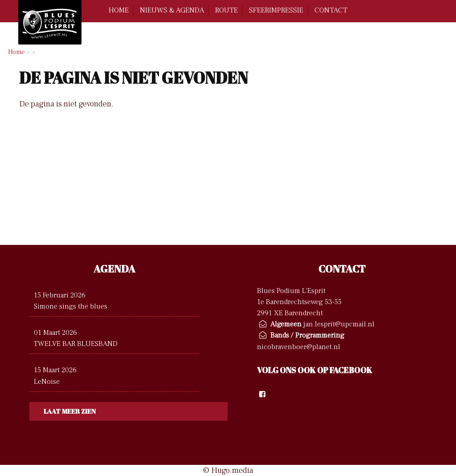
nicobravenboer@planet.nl (299, 347)
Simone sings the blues (71, 306)
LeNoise (47, 381)
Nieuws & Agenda (172, 10)
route (226, 10)
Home (16, 52)
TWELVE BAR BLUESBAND (76, 344)
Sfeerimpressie (276, 10)
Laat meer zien (70, 411)
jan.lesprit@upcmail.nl (339, 324)
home (119, 10)
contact (331, 10)
